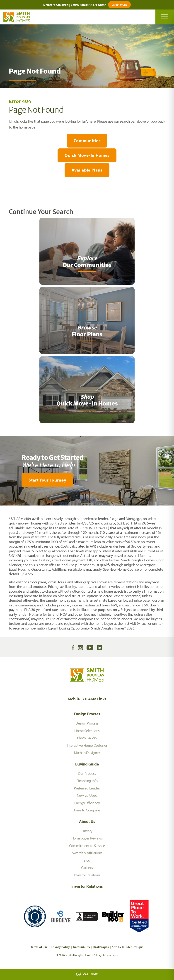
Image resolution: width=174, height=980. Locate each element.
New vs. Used (87, 795)
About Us (87, 821)
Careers (87, 867)
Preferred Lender (87, 788)
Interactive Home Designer (87, 745)
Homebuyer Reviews (87, 838)
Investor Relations (87, 875)
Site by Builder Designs (128, 947)
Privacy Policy (60, 947)
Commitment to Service (87, 845)
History (87, 831)
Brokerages (101, 947)
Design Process (87, 714)
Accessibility (82, 947)
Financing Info (87, 781)
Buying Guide (87, 764)
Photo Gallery (87, 738)
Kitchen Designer (87, 752)
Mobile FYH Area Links (87, 699)
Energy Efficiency (87, 803)
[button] (87, 480)
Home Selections (87, 731)
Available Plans (87, 170)
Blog (87, 860)
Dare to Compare (87, 810)
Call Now (87, 974)
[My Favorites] (2, 508)
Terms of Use (39, 947)
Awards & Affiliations (87, 853)
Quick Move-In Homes (87, 155)
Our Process (87, 773)
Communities (87, 141)
